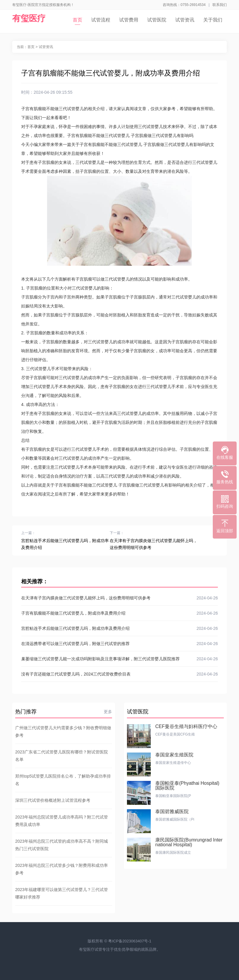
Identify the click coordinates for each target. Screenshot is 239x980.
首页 (77, 21)
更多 (108, 712)
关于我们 (213, 20)
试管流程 (101, 20)
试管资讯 (185, 20)
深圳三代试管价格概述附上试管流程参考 (53, 800)
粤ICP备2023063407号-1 (130, 941)
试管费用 (129, 20)
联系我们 (220, 5)
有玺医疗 (29, 18)
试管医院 (157, 20)
